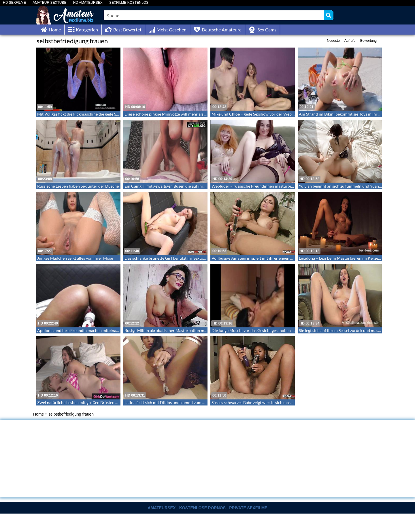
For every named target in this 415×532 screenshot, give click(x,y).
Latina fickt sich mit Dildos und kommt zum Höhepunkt (173, 402)
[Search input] (214, 15)
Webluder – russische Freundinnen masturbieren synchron (264, 186)
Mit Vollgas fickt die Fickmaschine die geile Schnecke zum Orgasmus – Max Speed (109, 114)
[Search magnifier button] (329, 15)
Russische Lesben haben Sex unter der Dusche (78, 186)
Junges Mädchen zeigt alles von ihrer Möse (75, 258)
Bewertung (368, 41)
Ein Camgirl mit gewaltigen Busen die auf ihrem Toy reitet (176, 186)
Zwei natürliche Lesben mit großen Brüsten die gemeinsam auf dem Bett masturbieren (114, 402)
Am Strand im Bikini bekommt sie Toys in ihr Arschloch (348, 114)
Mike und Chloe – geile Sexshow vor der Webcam (255, 114)
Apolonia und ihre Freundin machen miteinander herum (87, 330)
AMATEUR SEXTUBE (49, 3)
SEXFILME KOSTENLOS (129, 3)
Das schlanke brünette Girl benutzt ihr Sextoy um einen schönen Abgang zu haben (197, 258)
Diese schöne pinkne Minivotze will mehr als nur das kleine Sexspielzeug (188, 114)
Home (38, 414)
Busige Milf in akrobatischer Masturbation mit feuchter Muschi (181, 330)
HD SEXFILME (14, 3)
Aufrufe (350, 41)
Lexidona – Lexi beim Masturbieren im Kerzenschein (345, 258)
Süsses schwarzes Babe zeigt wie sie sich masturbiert (258, 402)
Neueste (333, 41)
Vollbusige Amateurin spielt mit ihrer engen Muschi (258, 258)
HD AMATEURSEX (88, 3)
